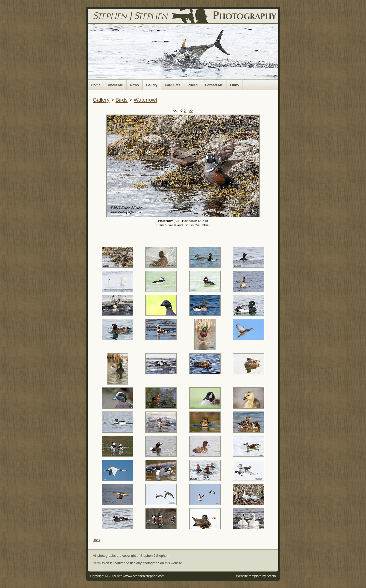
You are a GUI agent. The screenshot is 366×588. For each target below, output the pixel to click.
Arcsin (271, 576)
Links (234, 85)
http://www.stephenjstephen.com (141, 576)
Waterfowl (145, 100)
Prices (193, 85)
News (134, 85)
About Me (115, 85)
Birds (122, 100)
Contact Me (214, 85)
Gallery (152, 85)
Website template (249, 576)
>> (191, 111)
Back (96, 540)
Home (96, 85)
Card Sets (172, 85)
